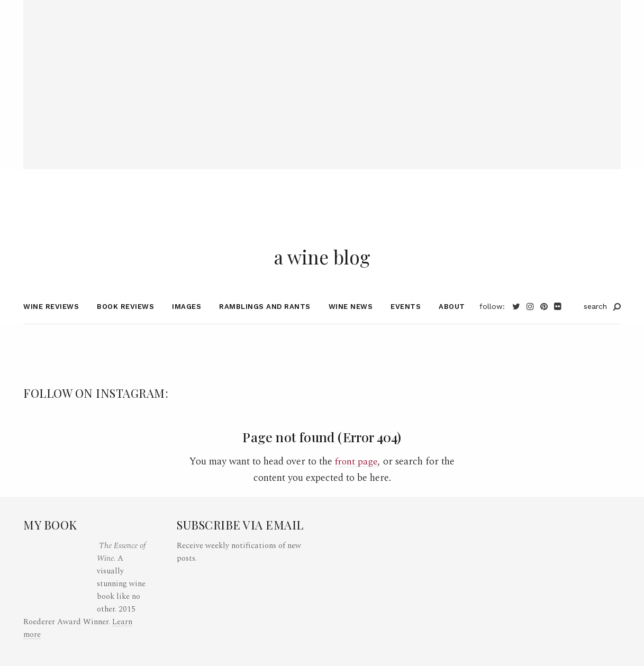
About (452, 322)
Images (187, 322)
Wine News (351, 322)
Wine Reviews (51, 322)
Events (406, 322)
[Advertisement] (322, 74)
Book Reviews (125, 322)
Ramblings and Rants (265, 322)
